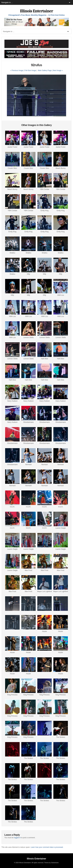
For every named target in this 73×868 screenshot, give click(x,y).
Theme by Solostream (51, 863)
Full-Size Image (30, 70)
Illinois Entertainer (36, 11)
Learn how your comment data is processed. (47, 847)
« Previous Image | (17, 70)
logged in (17, 838)
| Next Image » (57, 70)
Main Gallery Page (45, 70)
